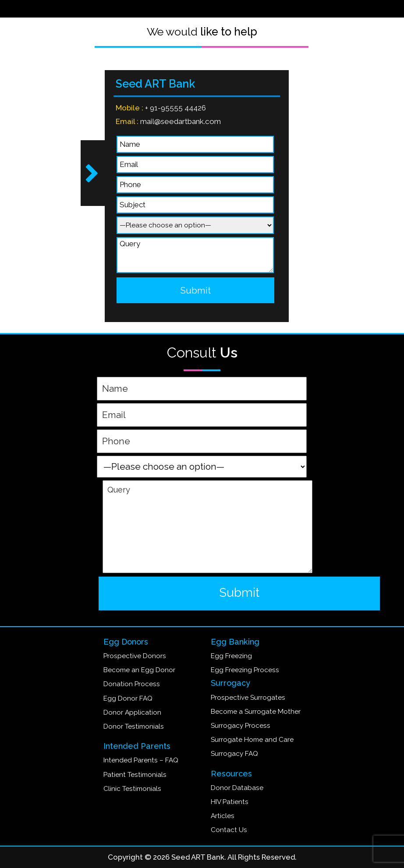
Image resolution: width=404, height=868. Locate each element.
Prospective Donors (135, 656)
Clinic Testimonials (132, 789)
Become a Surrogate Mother (256, 712)
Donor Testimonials (134, 726)
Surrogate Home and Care (252, 740)
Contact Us (229, 830)
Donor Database (237, 788)
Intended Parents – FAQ (141, 760)
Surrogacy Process (241, 726)
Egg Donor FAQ (128, 698)
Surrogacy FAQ (234, 754)
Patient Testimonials (135, 775)
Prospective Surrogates (248, 698)
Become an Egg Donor (139, 670)
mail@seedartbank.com (179, 121)
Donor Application (132, 712)
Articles (223, 816)
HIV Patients (230, 802)
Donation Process (132, 684)
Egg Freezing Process (245, 670)
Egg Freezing (231, 656)
